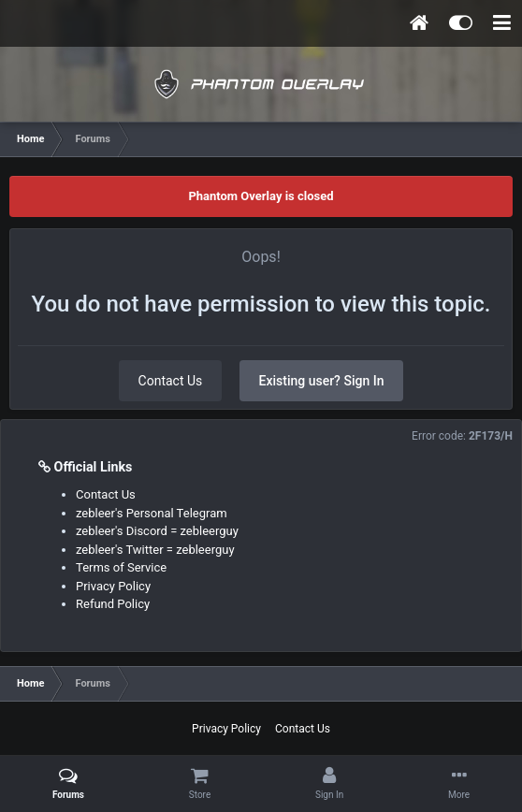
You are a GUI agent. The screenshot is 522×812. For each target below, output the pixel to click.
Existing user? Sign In (322, 381)
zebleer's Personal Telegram (152, 513)
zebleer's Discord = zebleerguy (157, 531)
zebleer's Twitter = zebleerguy (155, 550)
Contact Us (171, 381)
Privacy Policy (113, 586)
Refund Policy (113, 604)
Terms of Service (121, 567)
